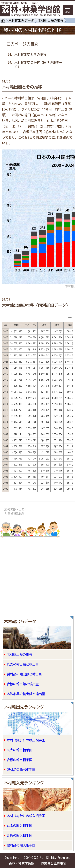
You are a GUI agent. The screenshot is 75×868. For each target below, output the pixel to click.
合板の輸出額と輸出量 (23, 684)
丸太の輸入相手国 (20, 826)
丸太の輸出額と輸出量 (23, 664)
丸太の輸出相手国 (20, 750)
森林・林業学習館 (22, 863)
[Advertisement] (37, 575)
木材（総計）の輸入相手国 (26, 816)
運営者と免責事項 (54, 863)
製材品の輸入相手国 (21, 845)
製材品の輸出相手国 (21, 770)
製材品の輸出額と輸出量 (24, 674)
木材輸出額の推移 (51, 20)
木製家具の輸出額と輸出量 (26, 694)
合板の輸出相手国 (20, 760)
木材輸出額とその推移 (30, 55)
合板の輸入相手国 (20, 835)
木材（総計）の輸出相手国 (26, 740)
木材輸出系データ (21, 20)
